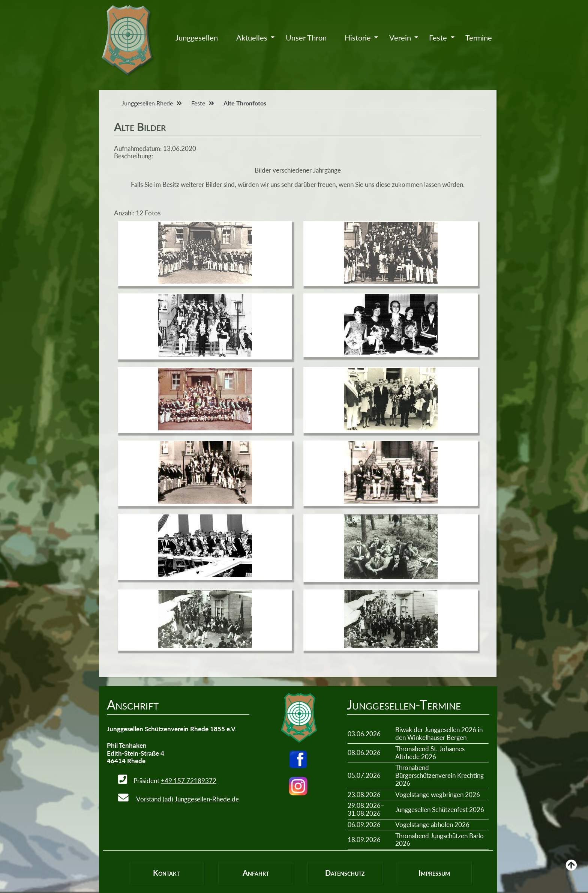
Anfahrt (256, 873)
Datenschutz (345, 873)
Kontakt (166, 873)
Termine (479, 38)
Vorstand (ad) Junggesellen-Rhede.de (187, 799)
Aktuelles (252, 38)
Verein (400, 38)
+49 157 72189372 (189, 781)
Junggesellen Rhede (147, 103)
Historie (358, 38)
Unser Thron (306, 38)
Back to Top (571, 870)
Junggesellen (197, 38)
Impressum (434, 873)
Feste (438, 38)
